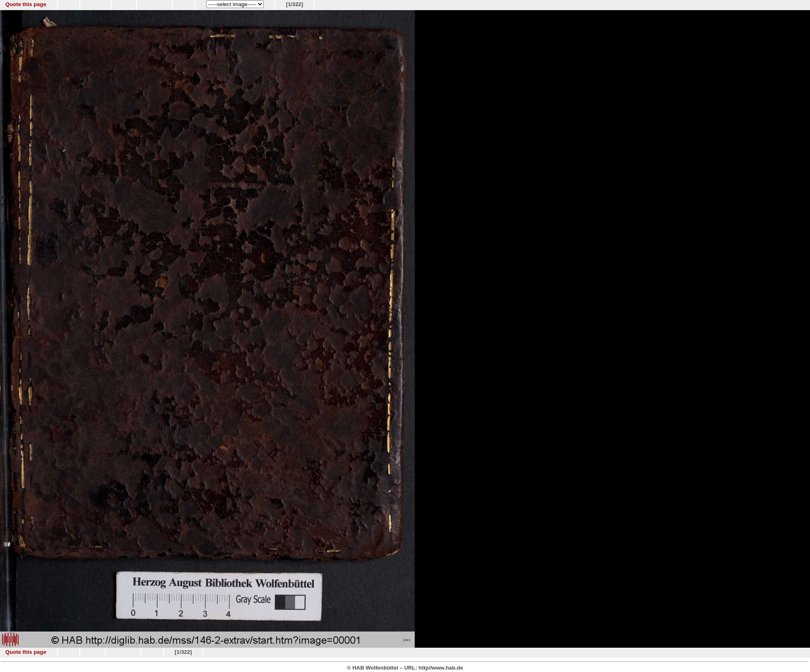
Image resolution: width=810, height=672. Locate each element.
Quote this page (26, 4)
